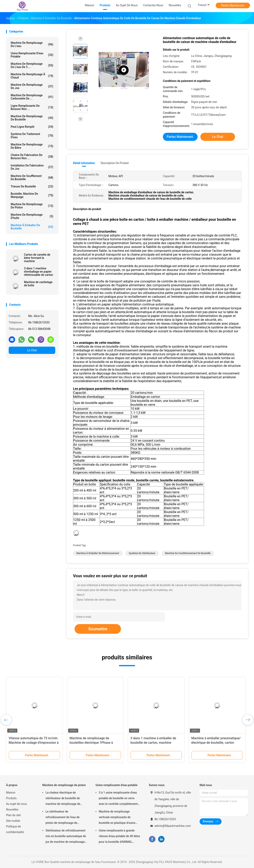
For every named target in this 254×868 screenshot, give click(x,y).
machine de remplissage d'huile (32, 216)
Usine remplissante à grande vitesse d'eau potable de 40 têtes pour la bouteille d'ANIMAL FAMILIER (119, 837)
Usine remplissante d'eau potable (32, 55)
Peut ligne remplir (32, 127)
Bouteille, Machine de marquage (32, 195)
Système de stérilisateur (142, 553)
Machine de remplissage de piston (32, 206)
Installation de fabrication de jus (32, 167)
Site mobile (13, 821)
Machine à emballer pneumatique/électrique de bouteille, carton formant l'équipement (216, 743)
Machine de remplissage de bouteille (32, 118)
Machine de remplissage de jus (32, 86)
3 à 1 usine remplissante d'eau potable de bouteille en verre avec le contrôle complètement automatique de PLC (118, 799)
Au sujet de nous (16, 804)
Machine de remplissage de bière (32, 146)
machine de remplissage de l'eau (32, 44)
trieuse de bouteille (32, 186)
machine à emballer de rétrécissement (98, 553)
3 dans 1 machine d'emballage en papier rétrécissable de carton (39, 272)
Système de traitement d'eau (32, 136)
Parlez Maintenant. (233, 5)
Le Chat (32, 350)
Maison (11, 793)
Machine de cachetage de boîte (38, 284)
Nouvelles (12, 809)
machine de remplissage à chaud (32, 76)
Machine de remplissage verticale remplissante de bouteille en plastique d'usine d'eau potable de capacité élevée (119, 818)
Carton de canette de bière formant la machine (37, 258)
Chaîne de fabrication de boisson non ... (32, 157)
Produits (11, 798)
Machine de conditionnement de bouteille (188, 553)
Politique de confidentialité (15, 829)
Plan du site (13, 815)
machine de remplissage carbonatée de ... (32, 97)
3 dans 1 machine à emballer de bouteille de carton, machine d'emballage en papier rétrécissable (156, 743)
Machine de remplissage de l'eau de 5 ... (32, 65)
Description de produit (115, 163)
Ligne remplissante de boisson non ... (32, 107)
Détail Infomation (84, 163)
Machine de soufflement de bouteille (32, 178)
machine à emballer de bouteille (32, 227)
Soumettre (98, 629)
